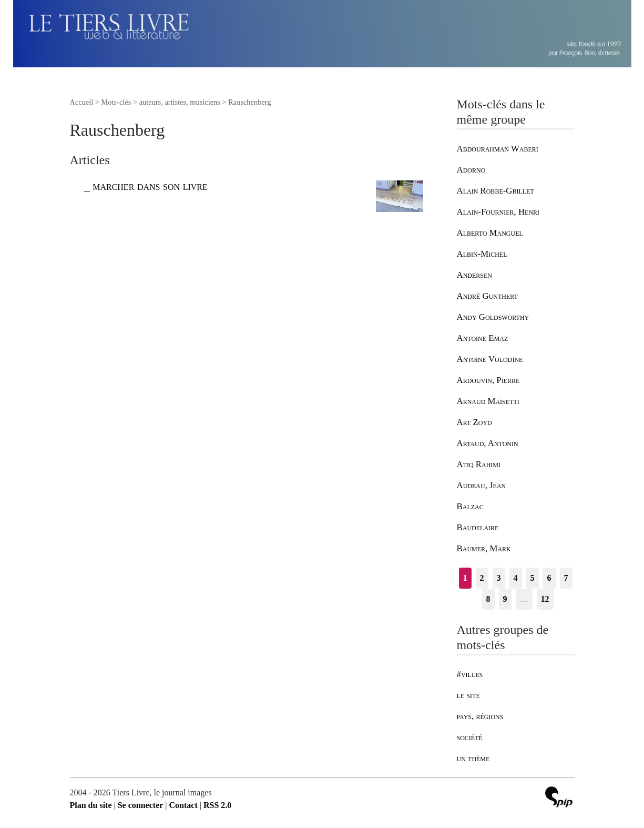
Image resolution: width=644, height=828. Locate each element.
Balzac (470, 506)
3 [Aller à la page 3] (499, 578)
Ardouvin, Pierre (488, 380)
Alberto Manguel (490, 233)
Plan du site (91, 805)
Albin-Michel (482, 254)
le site (468, 695)
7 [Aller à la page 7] (566, 578)
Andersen (474, 275)
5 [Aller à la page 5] (533, 578)
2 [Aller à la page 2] (482, 578)
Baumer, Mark (484, 548)
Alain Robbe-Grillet (495, 191)
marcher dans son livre (150, 186)
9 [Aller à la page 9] (505, 599)
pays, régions (480, 716)
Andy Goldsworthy (493, 317)
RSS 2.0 (217, 805)
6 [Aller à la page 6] (549, 578)
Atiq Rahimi (479, 464)
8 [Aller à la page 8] (488, 599)
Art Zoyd (474, 422)
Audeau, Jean (482, 485)
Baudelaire (478, 527)
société (470, 737)
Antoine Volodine (490, 359)
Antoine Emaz (483, 338)
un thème (473, 758)
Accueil (82, 102)
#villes (470, 674)
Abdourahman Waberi (498, 149)
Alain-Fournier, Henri (498, 212)
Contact (183, 805)
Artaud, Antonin (488, 443)
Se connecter (141, 805)
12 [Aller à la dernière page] (545, 599)
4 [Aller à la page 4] (516, 578)
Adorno (471, 170)
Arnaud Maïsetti (488, 401)
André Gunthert (487, 296)
